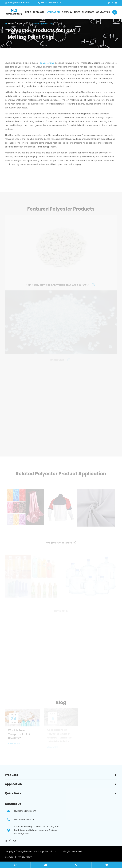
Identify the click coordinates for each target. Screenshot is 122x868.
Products (39, 12)
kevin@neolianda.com (19, 3)
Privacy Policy (25, 857)
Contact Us (103, 12)
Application (53, 12)
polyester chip (47, 64)
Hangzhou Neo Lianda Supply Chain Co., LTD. (40, 851)
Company (67, 12)
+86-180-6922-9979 (51, 3)
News (77, 12)
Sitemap (9, 857)
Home (28, 12)
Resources (88, 12)
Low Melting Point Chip (42, 23)
